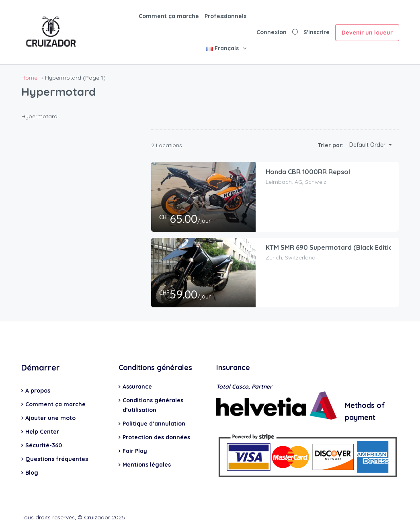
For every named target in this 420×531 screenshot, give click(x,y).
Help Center (42, 432)
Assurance (137, 387)
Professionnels (225, 16)
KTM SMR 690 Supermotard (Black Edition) (332, 247)
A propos (38, 391)
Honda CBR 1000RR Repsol (308, 172)
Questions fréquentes (57, 459)
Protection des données (156, 437)
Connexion (271, 32)
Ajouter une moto (50, 418)
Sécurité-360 (44, 445)
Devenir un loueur (367, 33)
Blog (32, 473)
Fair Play (135, 451)
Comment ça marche (169, 16)
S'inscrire (317, 32)
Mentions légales (147, 465)
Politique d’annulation (154, 424)
